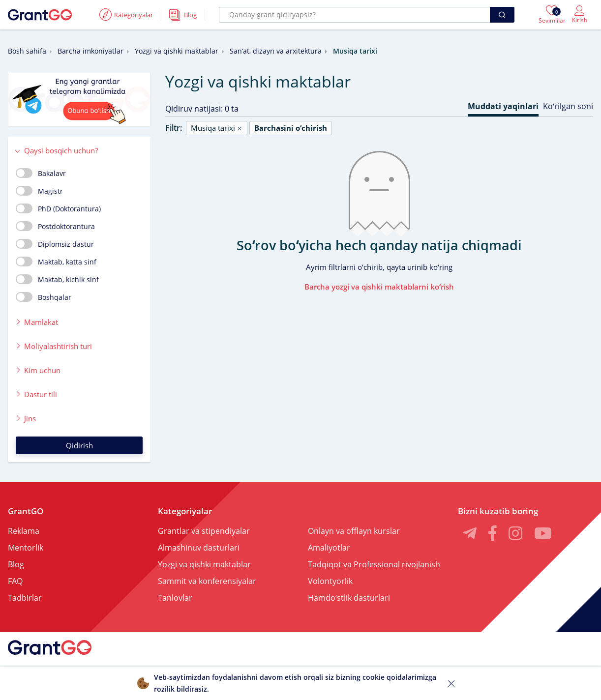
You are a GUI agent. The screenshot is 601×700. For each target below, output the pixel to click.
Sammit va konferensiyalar (207, 581)
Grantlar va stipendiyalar (204, 531)
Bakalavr (41, 173)
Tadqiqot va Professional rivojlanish (374, 564)
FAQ (15, 581)
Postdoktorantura (55, 226)
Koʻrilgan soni (568, 106)
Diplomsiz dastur (55, 244)
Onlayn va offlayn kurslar (354, 531)
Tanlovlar (175, 598)
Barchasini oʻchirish (291, 128)
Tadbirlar (25, 598)
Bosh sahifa (27, 51)
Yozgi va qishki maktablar (177, 51)
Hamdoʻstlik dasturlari (349, 598)
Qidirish (79, 445)
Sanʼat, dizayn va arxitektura (276, 51)
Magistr (39, 191)
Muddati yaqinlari (503, 106)
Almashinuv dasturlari (199, 548)
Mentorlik (26, 548)
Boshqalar (44, 297)
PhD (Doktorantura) (58, 208)
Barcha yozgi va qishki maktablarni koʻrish (379, 287)
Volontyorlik (330, 581)
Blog (16, 564)
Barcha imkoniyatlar (90, 51)
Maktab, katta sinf (56, 262)
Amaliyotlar (329, 548)
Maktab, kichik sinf (57, 279)
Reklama (24, 531)
